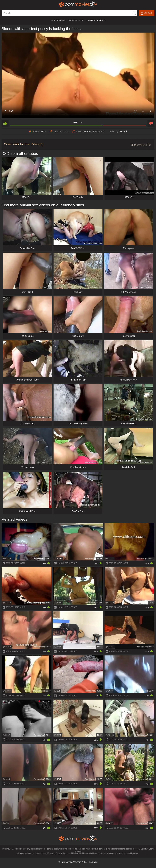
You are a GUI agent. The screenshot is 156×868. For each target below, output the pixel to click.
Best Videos (58, 20)
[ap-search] (69, 13)
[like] (5, 123)
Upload (146, 13)
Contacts (93, 862)
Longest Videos (96, 20)
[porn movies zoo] (78, 4)
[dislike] (151, 123)
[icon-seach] (134, 13)
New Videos (76, 20)
